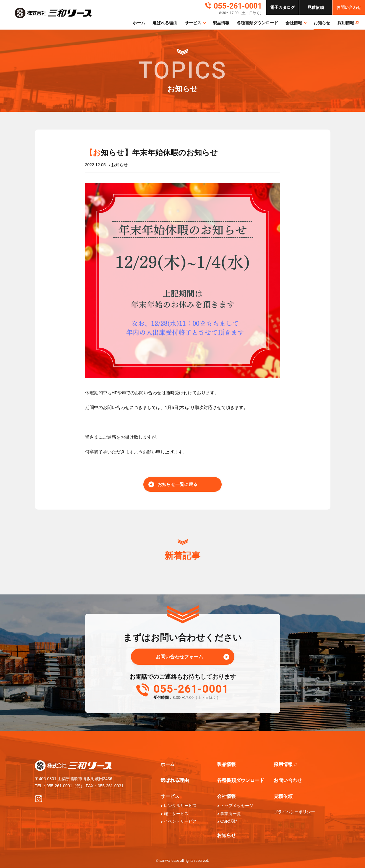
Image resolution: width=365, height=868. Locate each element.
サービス (193, 23)
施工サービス (176, 814)
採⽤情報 (348, 23)
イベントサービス (180, 821)
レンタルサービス (180, 806)
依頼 (316, 8)
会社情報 (294, 23)
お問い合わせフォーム (179, 657)
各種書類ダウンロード (257, 23)
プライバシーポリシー (294, 812)
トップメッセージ (237, 806)
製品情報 (221, 23)
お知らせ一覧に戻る (177, 484)
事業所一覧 (231, 814)
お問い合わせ (349, 7)
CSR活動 (229, 821)
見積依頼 (283, 796)
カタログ (283, 8)
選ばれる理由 (165, 23)
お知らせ (322, 23)
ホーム (139, 23)
